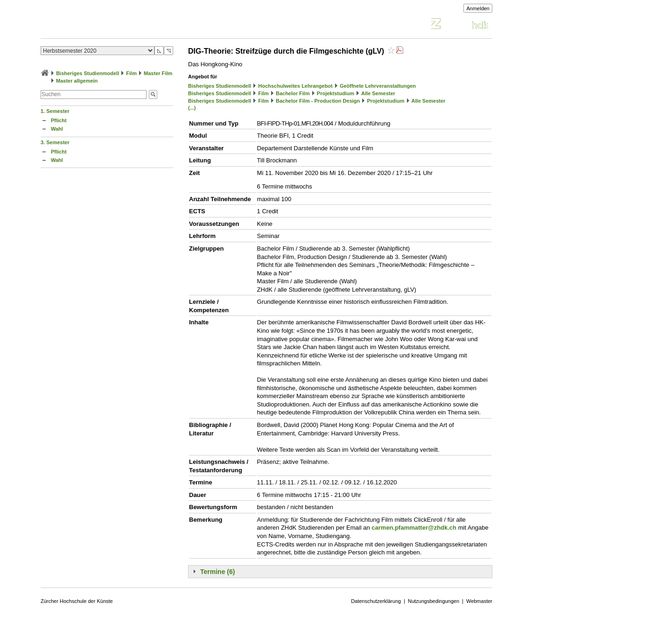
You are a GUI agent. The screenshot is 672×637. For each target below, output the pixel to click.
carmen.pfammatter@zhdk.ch (414, 528)
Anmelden (478, 8)
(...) (192, 108)
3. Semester (55, 142)
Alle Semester (378, 93)
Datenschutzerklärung (376, 601)
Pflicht (59, 120)
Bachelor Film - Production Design (318, 101)
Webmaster (479, 601)
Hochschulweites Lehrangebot (295, 86)
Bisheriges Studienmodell (87, 73)
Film (131, 73)
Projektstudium (336, 93)
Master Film (158, 73)
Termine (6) (217, 572)
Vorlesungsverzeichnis (109, 25)
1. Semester (55, 111)
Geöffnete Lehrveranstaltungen (378, 86)
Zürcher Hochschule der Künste (77, 601)
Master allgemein (77, 81)
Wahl (57, 129)
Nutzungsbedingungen (434, 601)
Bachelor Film (293, 93)
